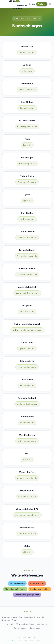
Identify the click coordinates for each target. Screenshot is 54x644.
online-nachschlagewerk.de (27, 330)
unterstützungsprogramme (27, 595)
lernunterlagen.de (27, 256)
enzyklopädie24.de (27, 127)
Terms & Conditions (25, 624)
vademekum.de (27, 423)
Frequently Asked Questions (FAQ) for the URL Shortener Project (23, 619)
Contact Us (42, 624)
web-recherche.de (27, 441)
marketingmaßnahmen (15, 589)
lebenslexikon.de (27, 238)
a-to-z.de (27, 71)
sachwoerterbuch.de (27, 404)
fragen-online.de (27, 182)
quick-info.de (27, 349)
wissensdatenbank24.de (27, 515)
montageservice (17, 583)
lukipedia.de (27, 312)
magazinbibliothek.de (27, 293)
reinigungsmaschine (40, 589)
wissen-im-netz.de (27, 478)
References (35, 628)
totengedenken (37, 583)
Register (42, 4)
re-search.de (27, 386)
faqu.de (27, 145)
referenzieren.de (27, 367)
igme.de (27, 201)
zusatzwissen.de (27, 534)
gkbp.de (27, 552)
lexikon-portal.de (27, 275)
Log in (32, 4)
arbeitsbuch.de (27, 90)
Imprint (10, 624)
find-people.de (27, 164)
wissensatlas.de (27, 497)
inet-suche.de (27, 219)
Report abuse (20, 628)
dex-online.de (27, 108)
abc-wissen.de (27, 53)
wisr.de (27, 460)
